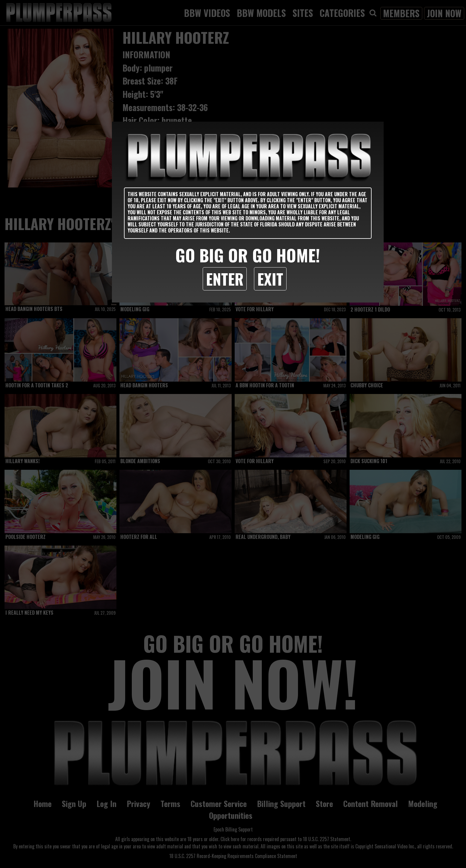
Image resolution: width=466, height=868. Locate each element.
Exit (270, 279)
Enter (225, 279)
